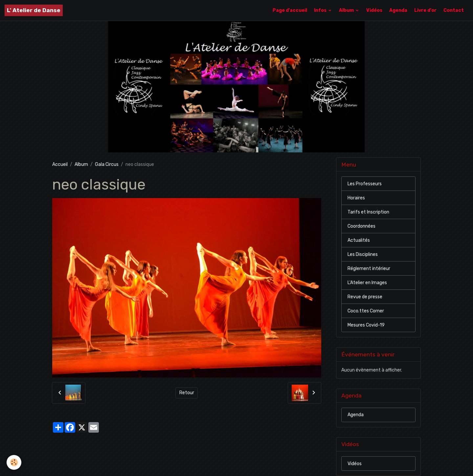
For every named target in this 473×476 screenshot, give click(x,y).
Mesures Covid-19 (366, 325)
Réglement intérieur (369, 269)
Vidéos (374, 10)
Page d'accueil (290, 10)
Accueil (60, 164)
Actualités (359, 240)
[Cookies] (14, 462)
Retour (187, 393)
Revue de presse (365, 297)
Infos (321, 10)
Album (347, 10)
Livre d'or (425, 10)
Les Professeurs (365, 184)
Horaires (356, 198)
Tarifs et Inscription (368, 212)
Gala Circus (107, 164)
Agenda (398, 10)
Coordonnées (361, 226)
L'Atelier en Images (367, 283)
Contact (454, 10)
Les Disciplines (363, 254)
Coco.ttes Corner (366, 311)
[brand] (34, 10)
